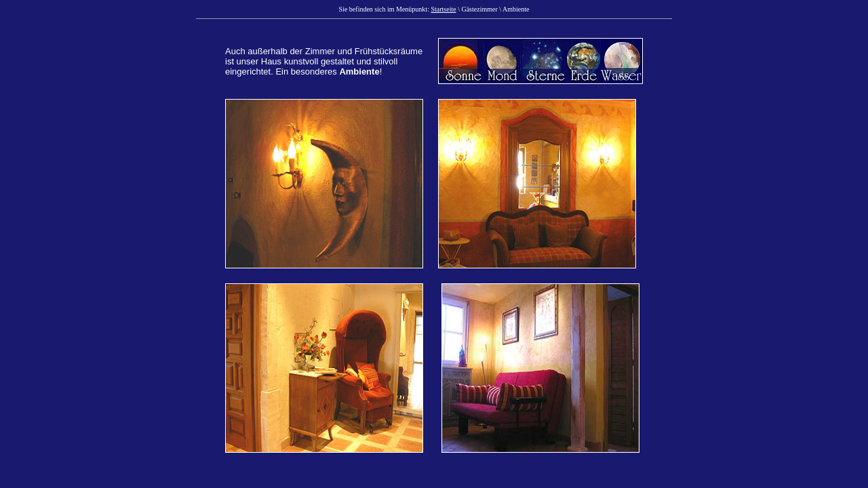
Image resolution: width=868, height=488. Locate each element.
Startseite (443, 9)
